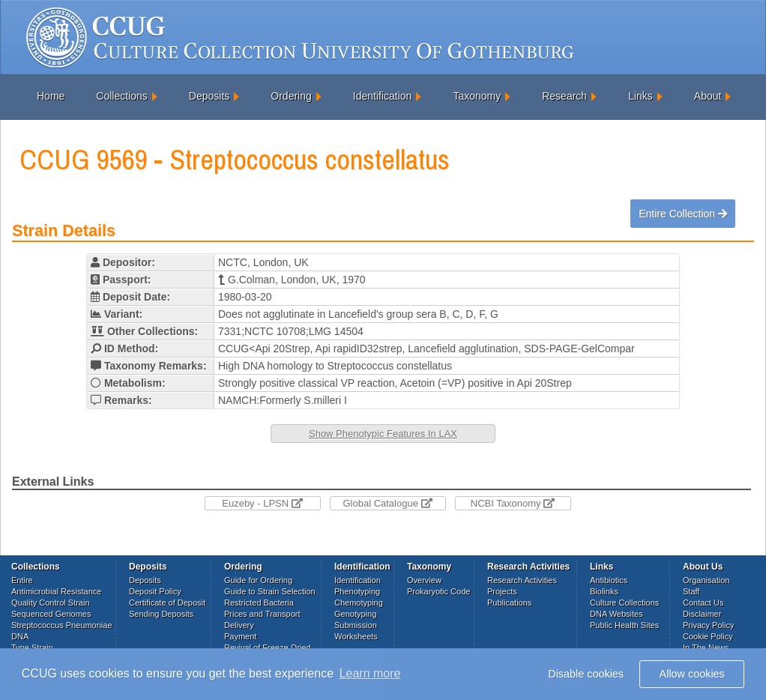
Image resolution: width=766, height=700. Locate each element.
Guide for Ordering (258, 580)
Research (564, 96)
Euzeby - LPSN (262, 503)
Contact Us (703, 603)
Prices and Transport (262, 614)
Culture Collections (624, 603)
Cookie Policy (708, 636)
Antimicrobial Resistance (56, 591)
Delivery (239, 625)
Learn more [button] (370, 673)
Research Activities (522, 580)
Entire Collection (683, 214)
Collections (121, 96)
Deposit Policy (155, 591)
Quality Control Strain (51, 603)
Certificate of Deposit (167, 603)
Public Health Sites (624, 625)
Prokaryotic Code (438, 591)
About (708, 96)
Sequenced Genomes (51, 614)
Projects (502, 591)
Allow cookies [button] (692, 674)
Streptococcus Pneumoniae (62, 625)
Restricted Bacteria (259, 603)
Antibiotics (609, 580)
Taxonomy (477, 96)
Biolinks (604, 591)
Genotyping (355, 614)
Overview (424, 580)
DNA (20, 636)
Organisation (706, 580)
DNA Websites (616, 614)
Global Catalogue (387, 503)
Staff (691, 591)
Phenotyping (357, 591)
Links (640, 96)
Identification (383, 96)
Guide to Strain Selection (270, 591)
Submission (356, 625)
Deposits (209, 96)
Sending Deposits (161, 614)
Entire (22, 580)
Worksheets (356, 636)
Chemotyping (359, 603)
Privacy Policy (708, 625)
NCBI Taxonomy (513, 503)
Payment (240, 636)
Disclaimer (702, 614)
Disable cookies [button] (586, 674)
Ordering (291, 96)
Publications (509, 603)
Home (51, 96)
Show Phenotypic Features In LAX (383, 434)
